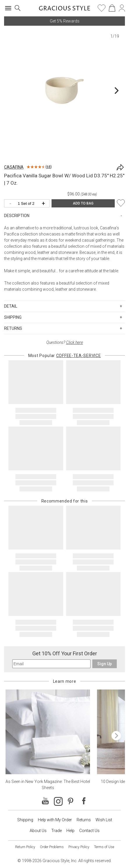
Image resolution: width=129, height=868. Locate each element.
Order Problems (52, 847)
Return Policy (25, 847)
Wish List (104, 820)
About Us (38, 831)
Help (70, 831)
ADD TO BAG (83, 203)
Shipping (25, 820)
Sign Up (105, 664)
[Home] (64, 10)
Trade (56, 831)
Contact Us (89, 831)
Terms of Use (104, 847)
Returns (84, 820)
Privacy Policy (79, 847)
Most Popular (65, 356)
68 (49, 167)
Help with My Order (55, 820)
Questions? (65, 342)
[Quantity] (28, 204)
